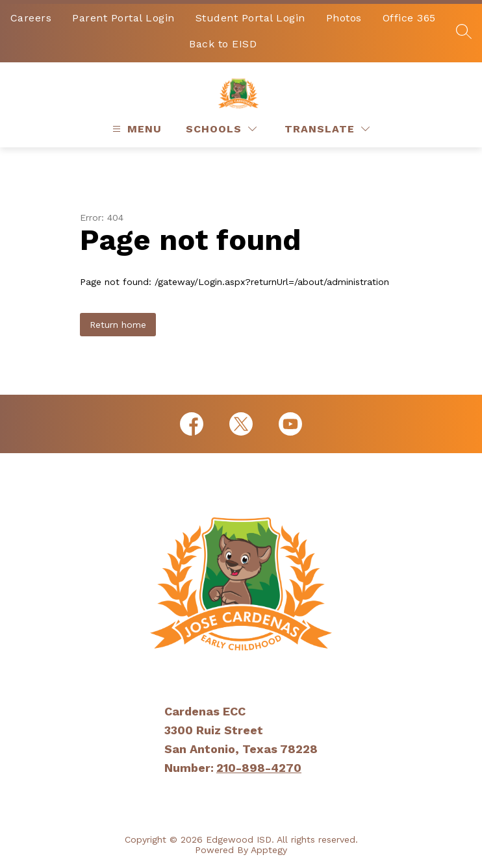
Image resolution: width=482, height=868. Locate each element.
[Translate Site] (327, 129)
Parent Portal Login (123, 18)
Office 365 (409, 18)
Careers (31, 18)
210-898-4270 (259, 768)
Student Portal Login (250, 18)
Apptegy (269, 850)
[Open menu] (135, 129)
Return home (118, 325)
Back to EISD (223, 44)
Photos (344, 18)
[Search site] (464, 31)
